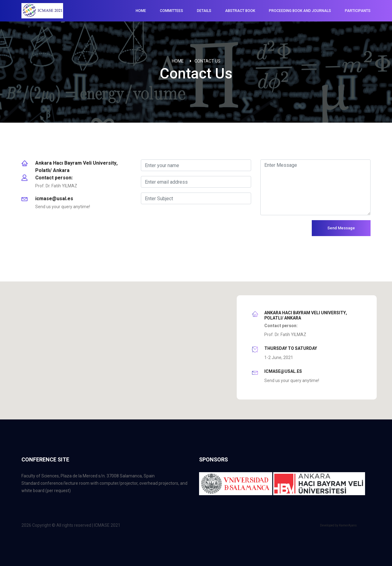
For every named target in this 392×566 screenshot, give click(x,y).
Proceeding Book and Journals (300, 11)
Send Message (341, 228)
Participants (358, 11)
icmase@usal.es (54, 199)
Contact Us (207, 61)
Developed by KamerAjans (338, 525)
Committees (171, 11)
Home (141, 11)
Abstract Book (240, 11)
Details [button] (204, 11)
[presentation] (187, 232)
